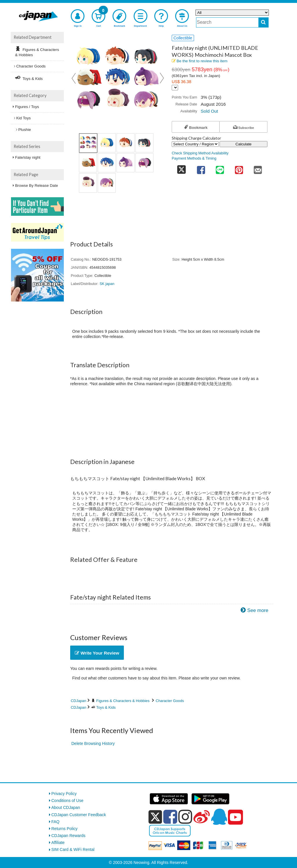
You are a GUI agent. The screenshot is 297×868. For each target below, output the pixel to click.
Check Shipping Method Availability (200, 153)
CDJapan (78, 701)
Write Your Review (97, 653)
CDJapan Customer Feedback (79, 815)
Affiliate (58, 843)
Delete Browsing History (93, 743)
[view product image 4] (144, 143)
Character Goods (170, 701)
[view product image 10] (107, 183)
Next (162, 78)
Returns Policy (64, 829)
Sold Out (209, 111)
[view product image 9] (88, 183)
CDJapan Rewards (68, 836)
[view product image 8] (144, 163)
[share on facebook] (201, 168)
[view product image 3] (126, 143)
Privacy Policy (64, 794)
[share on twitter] (182, 168)
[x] (155, 817)
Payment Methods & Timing (194, 158)
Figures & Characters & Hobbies (123, 701)
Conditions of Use (67, 801)
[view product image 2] (107, 143)
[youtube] (236, 817)
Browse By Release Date (37, 186)
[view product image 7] (126, 163)
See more (258, 610)
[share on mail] (258, 168)
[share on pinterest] (239, 168)
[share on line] (220, 168)
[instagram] (185, 817)
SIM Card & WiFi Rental (73, 849)
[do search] (264, 22)
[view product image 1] (88, 143)
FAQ (55, 822)
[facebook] (170, 817)
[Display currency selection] (175, 88)
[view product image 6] (107, 163)
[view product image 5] (88, 163)
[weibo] (202, 817)
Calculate (244, 144)
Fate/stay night (28, 157)
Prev (74, 78)
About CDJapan (66, 807)
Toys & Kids (106, 707)
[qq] (219, 817)
